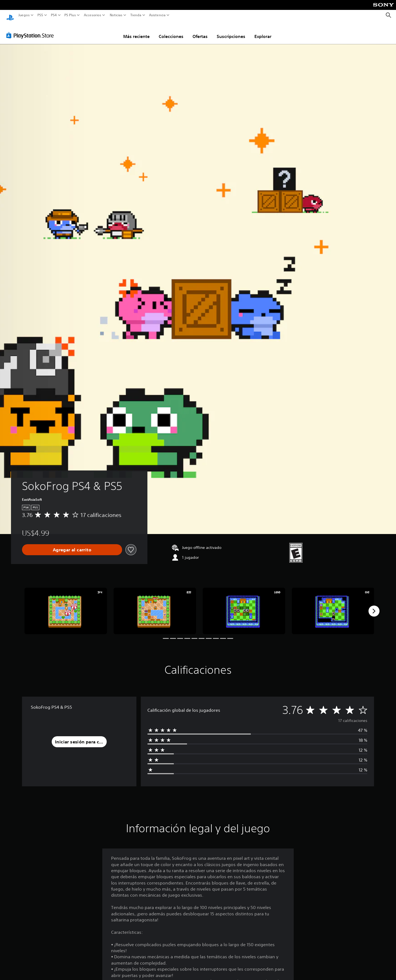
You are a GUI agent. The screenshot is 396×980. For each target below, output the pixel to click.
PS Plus (70, 15)
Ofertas (200, 31)
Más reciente (136, 31)
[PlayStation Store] (31, 30)
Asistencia (157, 15)
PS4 (54, 15)
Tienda (136, 15)
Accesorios (92, 15)
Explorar (263, 31)
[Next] (374, 606)
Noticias (116, 15)
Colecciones (171, 31)
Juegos (24, 15)
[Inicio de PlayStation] (10, 15)
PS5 (40, 15)
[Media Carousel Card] (66, 606)
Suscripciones (231, 31)
